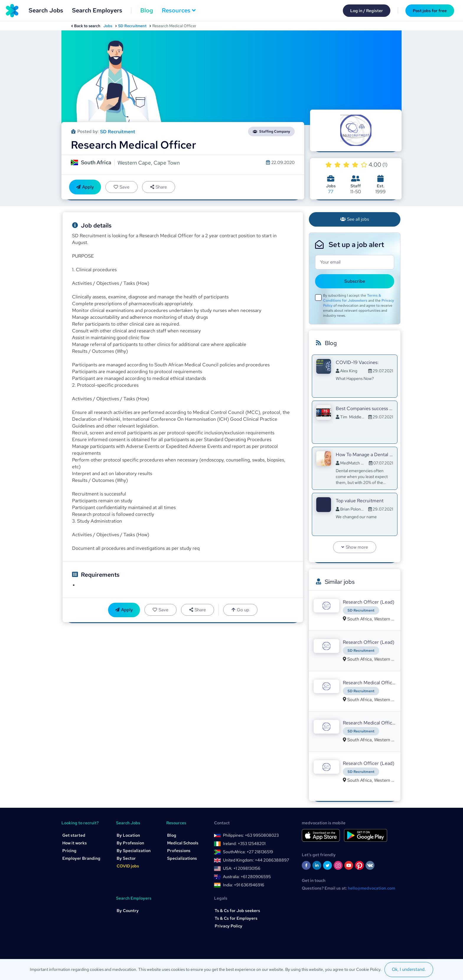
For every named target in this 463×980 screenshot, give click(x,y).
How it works (75, 843)
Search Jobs (46, 10)
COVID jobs (128, 866)
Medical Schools (183, 843)
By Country (128, 911)
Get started (74, 835)
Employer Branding (81, 858)
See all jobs (355, 219)
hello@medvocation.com (371, 888)
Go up (240, 610)
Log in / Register (367, 11)
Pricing (69, 851)
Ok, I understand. (409, 969)
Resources (179, 10)
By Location (128, 835)
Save (122, 187)
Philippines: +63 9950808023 (251, 835)
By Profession (130, 843)
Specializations (182, 858)
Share (159, 187)
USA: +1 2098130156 (242, 868)
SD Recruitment (132, 26)
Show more (354, 547)
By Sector (126, 858)
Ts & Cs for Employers (236, 918)
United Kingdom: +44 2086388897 (256, 860)
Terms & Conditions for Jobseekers (352, 298)
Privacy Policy (229, 926)
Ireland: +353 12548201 (244, 844)
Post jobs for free (430, 11)
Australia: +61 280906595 (247, 877)
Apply (85, 187)
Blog (147, 10)
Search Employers (97, 10)
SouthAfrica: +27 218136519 (248, 852)
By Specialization (134, 851)
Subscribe (355, 281)
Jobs (108, 26)
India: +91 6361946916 (244, 885)
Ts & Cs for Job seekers (237, 911)
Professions (179, 851)
